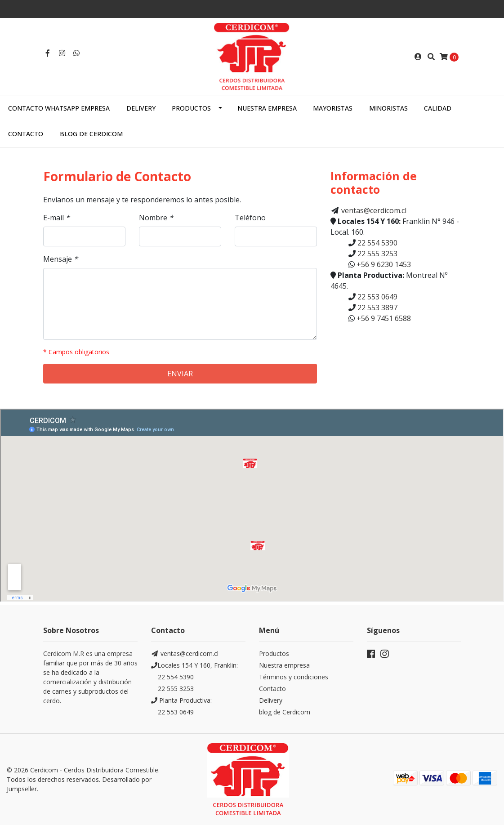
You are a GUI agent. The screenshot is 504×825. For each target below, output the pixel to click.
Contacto (26, 134)
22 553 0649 (377, 297)
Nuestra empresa (267, 108)
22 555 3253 (377, 254)
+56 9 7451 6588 (383, 318)
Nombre (156, 218)
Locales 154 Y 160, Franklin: (194, 665)
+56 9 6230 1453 (383, 264)
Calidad (438, 108)
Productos (191, 108)
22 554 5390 (377, 243)
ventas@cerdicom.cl (374, 210)
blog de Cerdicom (285, 712)
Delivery (141, 108)
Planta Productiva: (181, 700)
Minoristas (388, 108)
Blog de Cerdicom (91, 134)
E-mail (56, 218)
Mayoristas (333, 108)
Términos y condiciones (294, 677)
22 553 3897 (377, 308)
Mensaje (60, 259)
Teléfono (250, 218)
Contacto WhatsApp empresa (59, 108)
